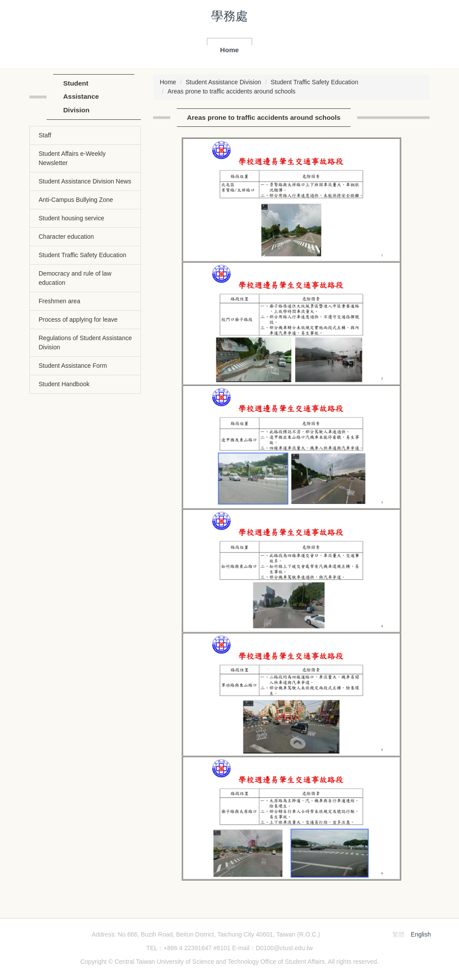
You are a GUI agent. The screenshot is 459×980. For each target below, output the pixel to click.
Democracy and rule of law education (75, 278)
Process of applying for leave (78, 319)
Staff (45, 135)
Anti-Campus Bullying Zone (76, 200)
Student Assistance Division (223, 82)
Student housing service (71, 218)
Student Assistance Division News (85, 181)
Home (230, 50)
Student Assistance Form (73, 366)
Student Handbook (64, 384)
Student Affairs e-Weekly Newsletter (72, 158)
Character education (66, 237)
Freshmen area (59, 301)
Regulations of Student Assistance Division (85, 343)
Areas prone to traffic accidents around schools (232, 91)
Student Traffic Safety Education (82, 255)
